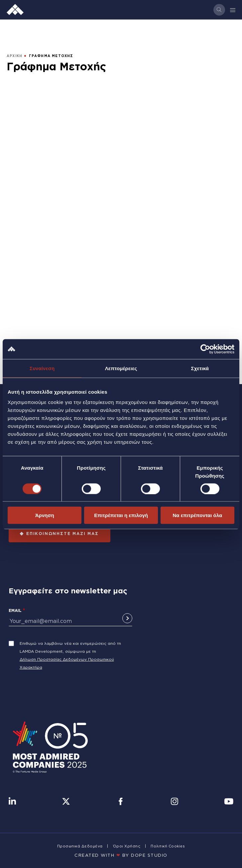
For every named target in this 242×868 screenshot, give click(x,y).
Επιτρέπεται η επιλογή (121, 515)
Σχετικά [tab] (200, 368)
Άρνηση (45, 515)
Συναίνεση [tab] (42, 368)
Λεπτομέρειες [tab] (121, 368)
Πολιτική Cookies (168, 846)
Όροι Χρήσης (127, 846)
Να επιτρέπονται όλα (197, 515)
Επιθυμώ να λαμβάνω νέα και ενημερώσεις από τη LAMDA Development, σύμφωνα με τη (70, 647)
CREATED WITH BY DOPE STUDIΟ (121, 855)
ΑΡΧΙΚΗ (14, 56)
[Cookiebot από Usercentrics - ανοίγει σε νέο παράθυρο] (205, 349)
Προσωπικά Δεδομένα (80, 846)
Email (15, 610)
